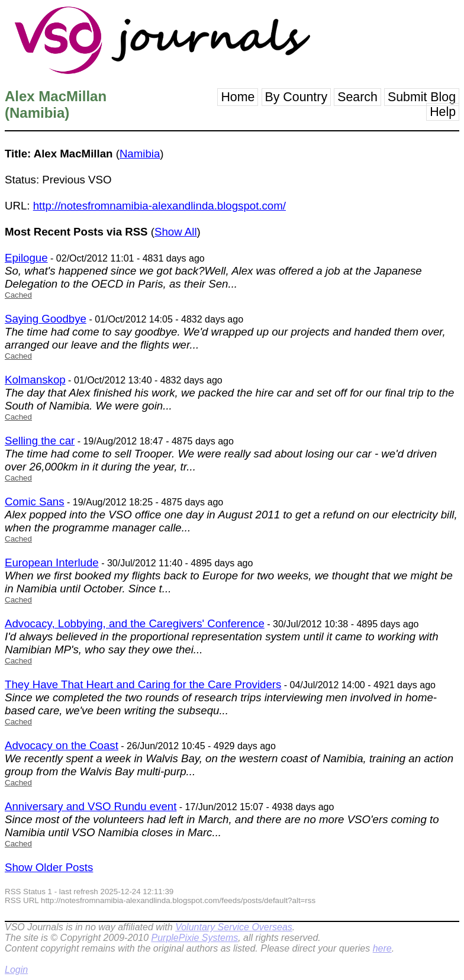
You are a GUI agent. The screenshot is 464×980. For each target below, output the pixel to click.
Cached (18, 295)
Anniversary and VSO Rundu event (91, 806)
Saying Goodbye (46, 319)
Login (16, 970)
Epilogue (26, 258)
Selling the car (40, 441)
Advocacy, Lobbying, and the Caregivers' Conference (135, 623)
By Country (297, 97)
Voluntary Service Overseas (234, 927)
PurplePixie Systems (194, 938)
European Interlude (52, 562)
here (382, 948)
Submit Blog (422, 97)
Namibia (140, 154)
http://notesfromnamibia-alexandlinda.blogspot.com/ (159, 206)
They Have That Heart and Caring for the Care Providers (143, 684)
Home (238, 97)
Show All (176, 232)
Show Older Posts (49, 867)
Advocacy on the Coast (62, 745)
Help (443, 112)
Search (357, 97)
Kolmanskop (35, 380)
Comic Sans (35, 502)
